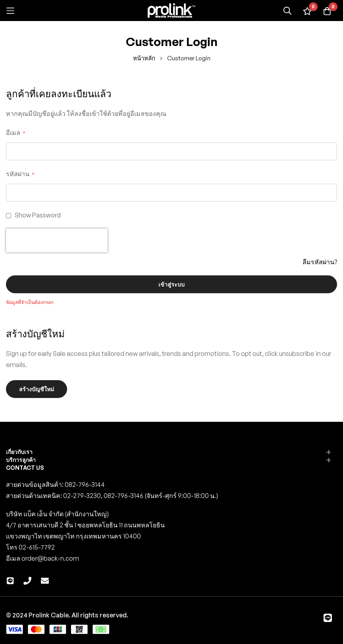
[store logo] (171, 11)
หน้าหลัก (145, 58)
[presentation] (57, 240)
